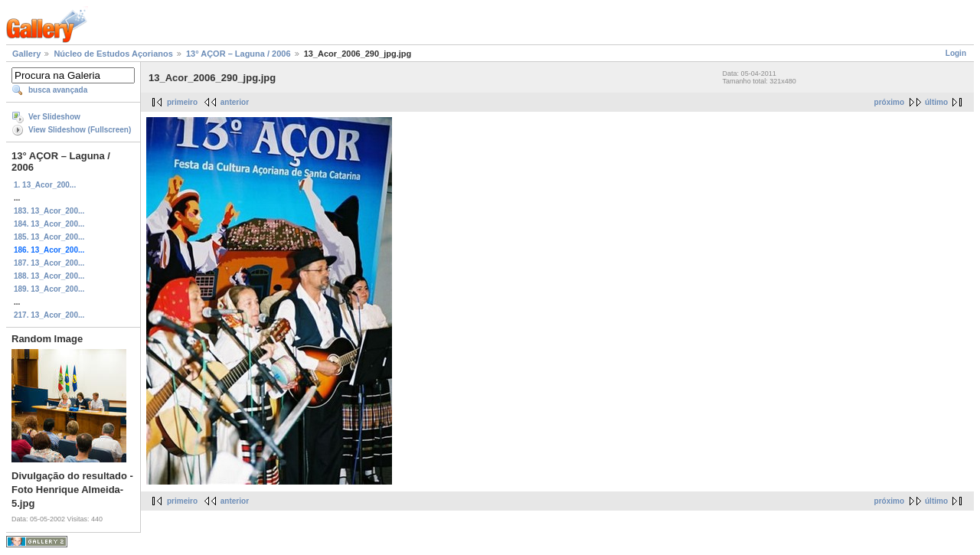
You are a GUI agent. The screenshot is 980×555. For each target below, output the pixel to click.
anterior (235, 102)
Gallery (26, 54)
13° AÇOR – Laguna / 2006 (238, 54)
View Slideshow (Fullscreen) (80, 130)
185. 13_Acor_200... (49, 237)
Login (956, 53)
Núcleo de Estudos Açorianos (113, 54)
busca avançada (58, 90)
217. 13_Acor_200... (49, 315)
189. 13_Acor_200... (49, 289)
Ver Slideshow (54, 117)
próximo (889, 102)
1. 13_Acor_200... (45, 185)
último (936, 102)
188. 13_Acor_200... (49, 276)
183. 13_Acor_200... (49, 211)
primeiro (182, 102)
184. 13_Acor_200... (49, 224)
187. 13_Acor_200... (49, 263)
